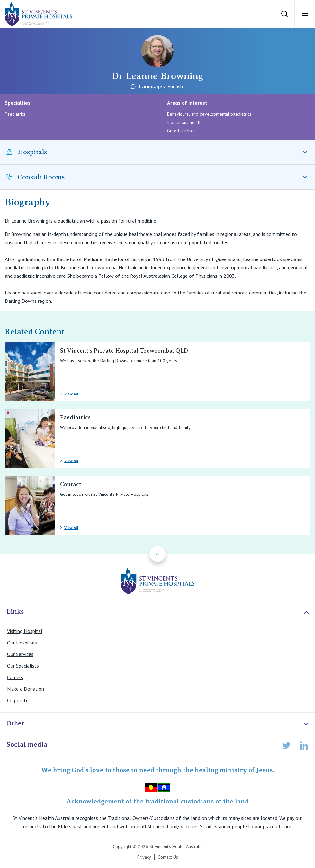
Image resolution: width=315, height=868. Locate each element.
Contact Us (168, 857)
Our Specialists (23, 666)
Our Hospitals (22, 643)
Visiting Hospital (25, 631)
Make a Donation (26, 689)
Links (158, 612)
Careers (15, 677)
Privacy (144, 857)
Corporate (18, 700)
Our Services (20, 654)
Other (158, 724)
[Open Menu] (305, 14)
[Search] (284, 14)
